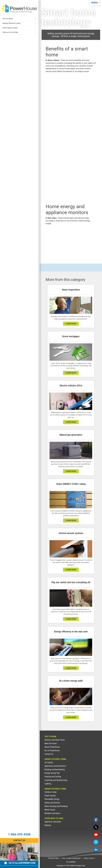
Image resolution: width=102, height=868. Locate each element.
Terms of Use (89, 858)
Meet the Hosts (51, 743)
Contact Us (49, 754)
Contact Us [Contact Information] (19, 840)
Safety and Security (52, 803)
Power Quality (50, 796)
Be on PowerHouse (52, 751)
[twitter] (96, 827)
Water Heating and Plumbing (56, 806)
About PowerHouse (52, 747)
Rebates (48, 825)
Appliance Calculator (53, 822)
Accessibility (71, 862)
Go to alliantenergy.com (20, 863)
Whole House (50, 810)
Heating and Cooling (53, 777)
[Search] (96, 3)
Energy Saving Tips (52, 773)
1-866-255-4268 (19, 834)
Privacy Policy (53, 858)
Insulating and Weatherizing (56, 780)
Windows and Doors (52, 813)
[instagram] (96, 842)
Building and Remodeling (55, 770)
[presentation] (71, 90)
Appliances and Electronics (55, 766)
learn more (71, 324)
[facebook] (96, 820)
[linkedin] (96, 849)
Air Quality (49, 762)
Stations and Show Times (55, 740)
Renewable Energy (52, 799)
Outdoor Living (50, 792)
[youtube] (96, 835)
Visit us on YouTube (19, 32)
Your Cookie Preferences (71, 858)
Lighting (48, 784)
